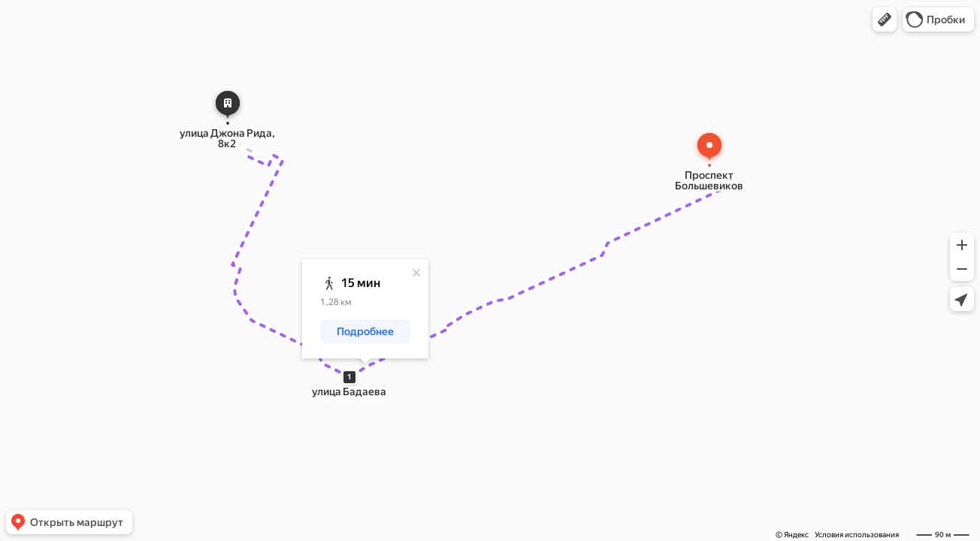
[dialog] (365, 309)
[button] (885, 20)
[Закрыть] (416, 273)
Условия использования (857, 535)
